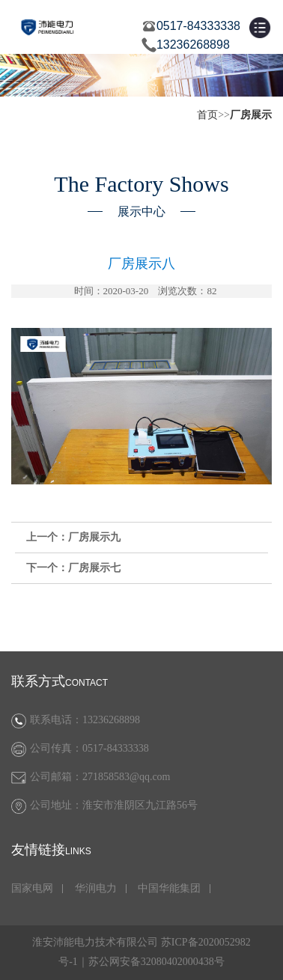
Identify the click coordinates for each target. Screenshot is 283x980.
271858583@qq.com (127, 777)
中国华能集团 (169, 889)
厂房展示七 (94, 568)
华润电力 (96, 889)
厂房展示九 (94, 537)
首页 (207, 115)
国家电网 (32, 889)
